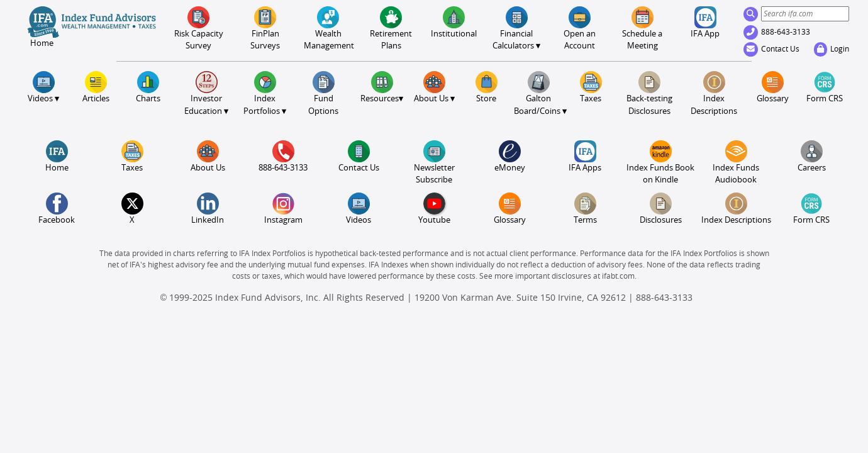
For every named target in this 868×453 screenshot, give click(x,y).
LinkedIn (208, 209)
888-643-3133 (777, 32)
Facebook (57, 209)
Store (487, 87)
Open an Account (580, 28)
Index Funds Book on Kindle (660, 162)
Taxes (591, 87)
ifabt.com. (619, 276)
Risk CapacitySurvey (199, 28)
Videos (359, 209)
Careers (812, 156)
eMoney (510, 156)
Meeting (642, 28)
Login (832, 49)
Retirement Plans (391, 28)
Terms (585, 209)
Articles (96, 87)
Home (57, 156)
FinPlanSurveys (265, 28)
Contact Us (771, 49)
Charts (148, 87)
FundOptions (323, 93)
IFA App (705, 22)
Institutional (454, 22)
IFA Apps (585, 156)
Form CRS (825, 87)
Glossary (773, 87)
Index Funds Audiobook (736, 162)
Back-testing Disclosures (649, 93)
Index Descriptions (714, 93)
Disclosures (661, 209)
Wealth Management (328, 28)
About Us (208, 156)
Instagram (283, 209)
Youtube (434, 209)
